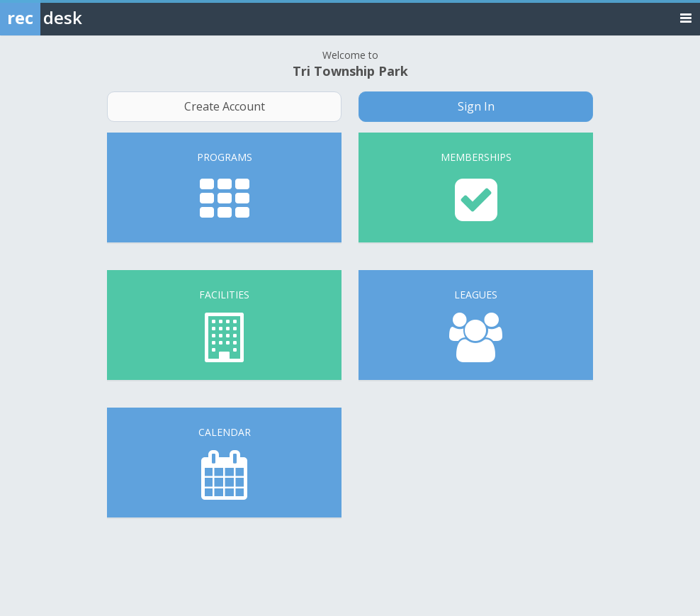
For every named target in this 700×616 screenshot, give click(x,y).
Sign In (476, 106)
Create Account (225, 106)
